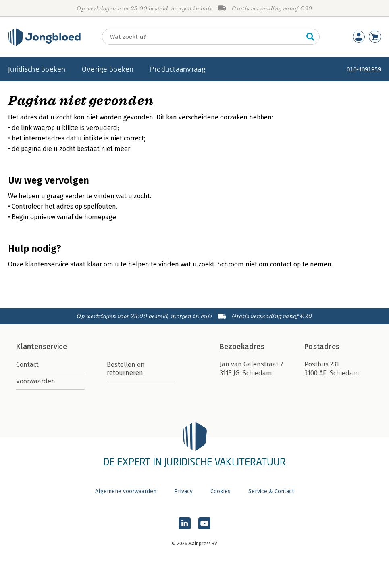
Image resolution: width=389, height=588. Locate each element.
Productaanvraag (178, 69)
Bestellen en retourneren (126, 369)
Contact (27, 365)
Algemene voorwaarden (126, 491)
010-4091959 (364, 69)
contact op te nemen (301, 264)
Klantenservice (42, 347)
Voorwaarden (36, 381)
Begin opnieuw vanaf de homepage (64, 217)
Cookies (221, 491)
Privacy (183, 491)
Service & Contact (271, 491)
